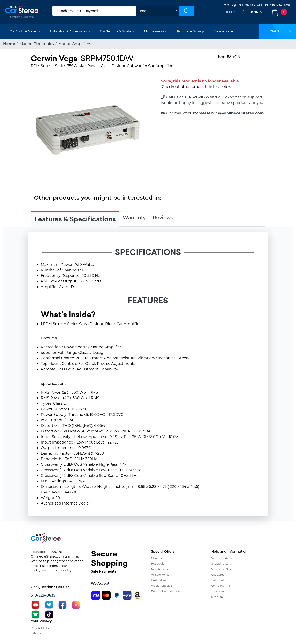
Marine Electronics (37, 44)
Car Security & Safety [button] (117, 31)
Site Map (217, 597)
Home (9, 44)
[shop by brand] (157, 11)
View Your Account (224, 558)
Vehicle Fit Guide (223, 569)
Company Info (221, 586)
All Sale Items (160, 575)
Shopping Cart (221, 563)
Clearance (158, 558)
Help (229, 12)
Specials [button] (277, 31)
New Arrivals (159, 569)
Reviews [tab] (163, 217)
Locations (218, 591)
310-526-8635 (280, 5)
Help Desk (218, 580)
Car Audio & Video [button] (25, 31)
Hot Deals (158, 563)
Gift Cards (218, 575)
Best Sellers (159, 580)
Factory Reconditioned (166, 591)
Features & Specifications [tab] (75, 219)
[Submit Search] (187, 11)
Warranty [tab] (134, 217)
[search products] (94, 11)
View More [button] (223, 31)
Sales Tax (37, 633)
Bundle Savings (191, 31)
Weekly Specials (162, 586)
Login (253, 12)
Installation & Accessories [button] (70, 31)
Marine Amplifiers (75, 44)
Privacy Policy (40, 628)
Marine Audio (155, 31)
